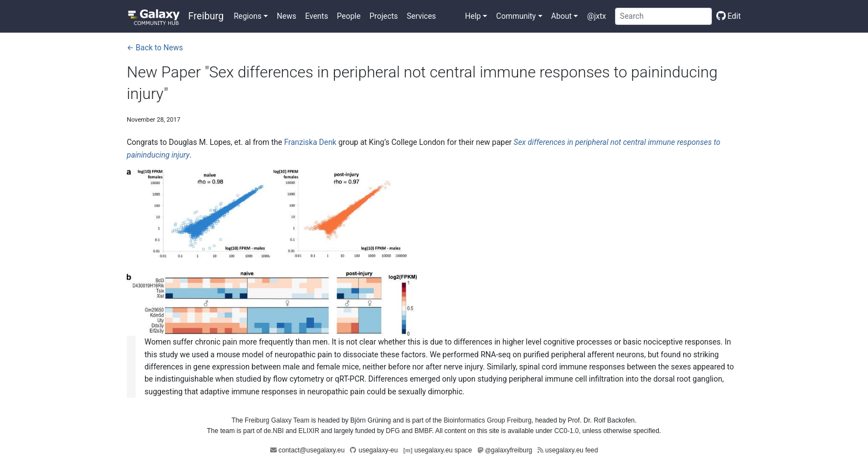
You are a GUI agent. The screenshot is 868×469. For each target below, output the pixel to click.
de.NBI (273, 431)
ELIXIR (309, 431)
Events (316, 16)
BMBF (423, 431)
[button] (251, 16)
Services (422, 16)
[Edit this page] (726, 16)
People (349, 16)
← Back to (155, 48)
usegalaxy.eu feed (572, 450)
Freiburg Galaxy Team (277, 420)
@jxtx (596, 16)
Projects (383, 16)
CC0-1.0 (566, 431)
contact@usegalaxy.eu (312, 450)
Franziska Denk (310, 142)
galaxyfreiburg (509, 450)
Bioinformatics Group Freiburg (487, 420)
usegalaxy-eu (378, 450)
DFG (393, 431)
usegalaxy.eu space (443, 450)
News (286, 16)
